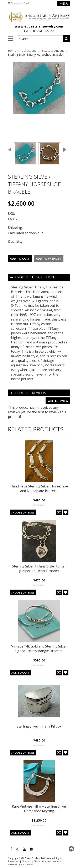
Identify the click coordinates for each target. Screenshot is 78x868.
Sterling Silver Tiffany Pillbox (39, 726)
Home (12, 51)
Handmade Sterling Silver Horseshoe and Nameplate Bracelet (39, 488)
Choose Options (23, 512)
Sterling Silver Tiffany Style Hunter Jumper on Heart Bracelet (39, 569)
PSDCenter (27, 864)
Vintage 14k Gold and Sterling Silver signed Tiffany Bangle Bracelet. (39, 649)
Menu (64, 3)
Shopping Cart (20, 3)
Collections (29, 51)
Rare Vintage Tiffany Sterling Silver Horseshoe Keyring (39, 809)
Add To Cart (20, 673)
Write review (58, 401)
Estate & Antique (53, 51)
